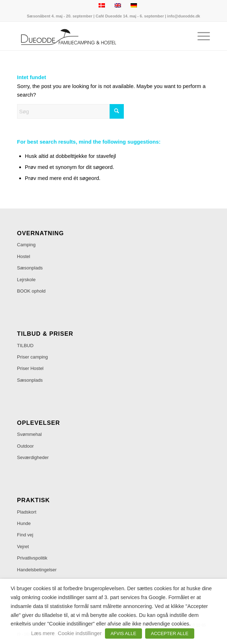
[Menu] (200, 36)
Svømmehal (29, 434)
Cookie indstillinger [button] (80, 633)
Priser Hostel (30, 368)
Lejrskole (26, 280)
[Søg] (70, 111)
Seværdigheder (33, 457)
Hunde (24, 523)
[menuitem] (200, 36)
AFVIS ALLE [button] (123, 633)
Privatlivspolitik (32, 558)
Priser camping (33, 357)
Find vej (25, 535)
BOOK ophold (31, 291)
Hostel (24, 256)
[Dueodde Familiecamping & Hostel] (94, 36)
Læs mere (43, 633)
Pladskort (27, 512)
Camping (26, 245)
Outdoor (25, 446)
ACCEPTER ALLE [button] (170, 633)
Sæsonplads (30, 268)
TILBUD (25, 346)
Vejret (23, 547)
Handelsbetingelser (37, 570)
